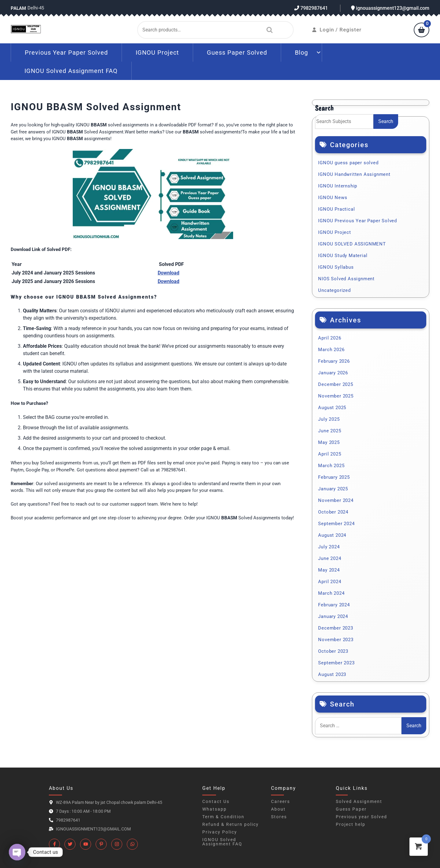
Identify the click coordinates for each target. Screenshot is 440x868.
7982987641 (311, 8)
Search (268, 30)
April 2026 (330, 338)
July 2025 (329, 419)
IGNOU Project (157, 53)
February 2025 (334, 477)
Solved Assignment (359, 801)
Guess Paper (351, 809)
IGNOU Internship (338, 186)
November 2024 (336, 500)
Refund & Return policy (231, 824)
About (278, 809)
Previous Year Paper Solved (66, 53)
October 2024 (333, 512)
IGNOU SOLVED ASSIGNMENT (352, 244)
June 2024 (330, 558)
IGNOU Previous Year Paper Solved (358, 221)
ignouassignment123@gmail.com (390, 8)
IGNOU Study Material (343, 256)
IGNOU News (333, 198)
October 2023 (333, 651)
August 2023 (332, 674)
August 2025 (332, 408)
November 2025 (336, 396)
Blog (301, 53)
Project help (351, 824)
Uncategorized (334, 290)
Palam (18, 8)
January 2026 (333, 373)
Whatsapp (215, 809)
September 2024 (336, 524)
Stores (279, 817)
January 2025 (333, 489)
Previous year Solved (361, 817)
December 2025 (335, 384)
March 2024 (331, 593)
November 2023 (336, 640)
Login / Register (337, 30)
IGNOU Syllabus (336, 267)
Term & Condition (223, 817)
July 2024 (329, 547)
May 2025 (329, 442)
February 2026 (334, 361)
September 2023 (336, 663)
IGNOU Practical (336, 209)
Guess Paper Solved (237, 53)
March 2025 (331, 466)
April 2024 (330, 582)
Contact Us (216, 801)
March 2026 (331, 350)
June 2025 (330, 431)
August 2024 (332, 535)
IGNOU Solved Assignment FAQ (71, 71)
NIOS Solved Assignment (346, 279)
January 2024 (333, 616)
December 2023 (335, 628)
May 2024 (329, 570)
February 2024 (334, 605)
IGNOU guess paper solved (348, 163)
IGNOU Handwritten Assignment (354, 174)
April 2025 (330, 454)
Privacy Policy (220, 832)
